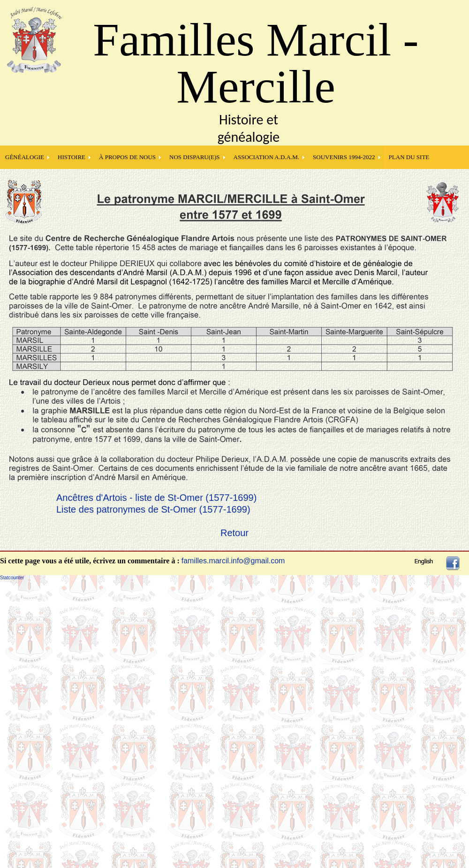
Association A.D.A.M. (267, 157)
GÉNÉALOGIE (25, 157)
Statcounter (12, 578)
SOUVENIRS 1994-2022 (344, 157)
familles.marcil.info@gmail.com (233, 561)
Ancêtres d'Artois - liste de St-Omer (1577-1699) (156, 498)
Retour (234, 533)
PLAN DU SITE (409, 157)
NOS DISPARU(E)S (195, 157)
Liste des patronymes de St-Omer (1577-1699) (153, 509)
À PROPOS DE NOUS (127, 157)
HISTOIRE (72, 157)
